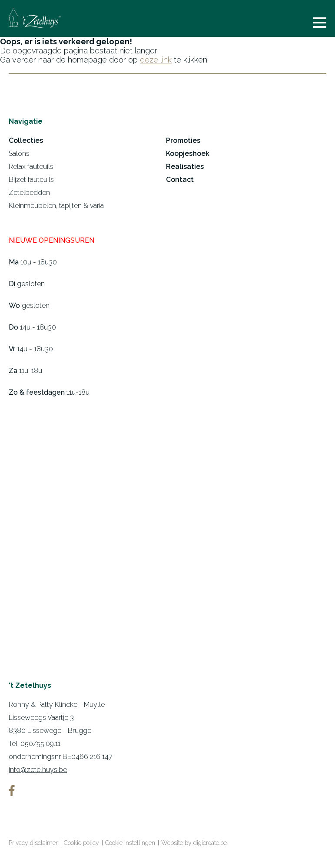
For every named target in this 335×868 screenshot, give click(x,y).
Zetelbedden (29, 193)
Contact (180, 180)
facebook (12, 790)
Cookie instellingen (130, 843)
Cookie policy (81, 843)
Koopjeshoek (188, 153)
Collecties (26, 140)
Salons (19, 153)
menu (320, 23)
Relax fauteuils (31, 167)
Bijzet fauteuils (31, 180)
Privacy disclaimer (33, 843)
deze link (156, 60)
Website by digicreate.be (194, 843)
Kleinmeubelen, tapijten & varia (56, 206)
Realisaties (185, 167)
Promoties (183, 140)
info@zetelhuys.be (38, 770)
